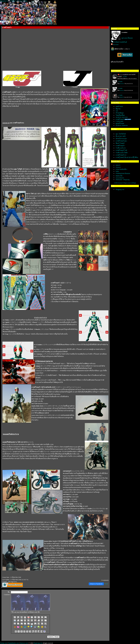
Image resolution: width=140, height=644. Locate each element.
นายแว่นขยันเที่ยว (121, 169)
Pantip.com (4, 643)
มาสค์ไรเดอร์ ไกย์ (121, 150)
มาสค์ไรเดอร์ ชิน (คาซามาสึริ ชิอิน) (127, 157)
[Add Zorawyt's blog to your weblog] (125, 183)
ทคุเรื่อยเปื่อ (120, 115)
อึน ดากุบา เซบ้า (121, 136)
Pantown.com (24, 643)
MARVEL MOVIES (122, 117)
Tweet (106, 584)
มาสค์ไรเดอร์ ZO (121, 155)
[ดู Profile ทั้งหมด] (127, 38)
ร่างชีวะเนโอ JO (121, 148)
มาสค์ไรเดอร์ (120, 119)
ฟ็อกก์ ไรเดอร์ (120, 143)
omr (117, 111)
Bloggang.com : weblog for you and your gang (14, 1)
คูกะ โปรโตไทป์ (121, 134)
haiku (117, 171)
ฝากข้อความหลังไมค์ (120, 42)
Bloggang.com (120, 189)
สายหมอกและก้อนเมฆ (123, 173)
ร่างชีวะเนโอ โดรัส (122, 153)
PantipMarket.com (13, 643)
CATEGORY (120, 121)
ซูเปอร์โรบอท (120, 123)
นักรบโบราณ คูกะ (121, 139)
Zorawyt (118, 167)
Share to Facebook (96, 584)
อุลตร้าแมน (119, 106)
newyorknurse (120, 178)
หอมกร (118, 165)
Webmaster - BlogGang (123, 180)
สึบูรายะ (118, 109)
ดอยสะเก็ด (119, 176)
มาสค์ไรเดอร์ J (120, 146)
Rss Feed (116, 45)
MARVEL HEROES (122, 126)
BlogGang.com (38, 643)
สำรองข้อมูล (120, 113)
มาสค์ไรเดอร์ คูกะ (121, 141)
